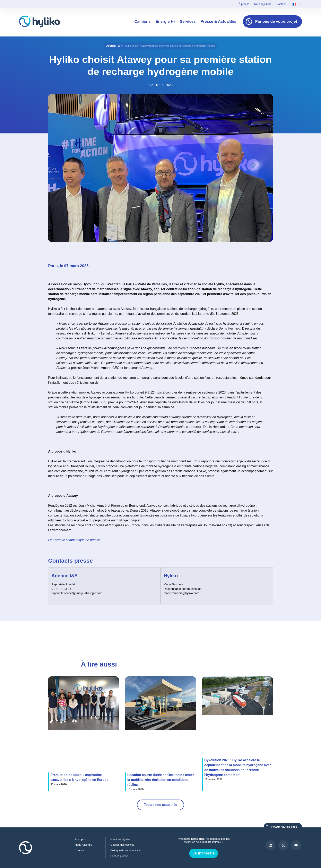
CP (120, 46)
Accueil (111, 46)
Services (188, 21)
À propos (244, 4)
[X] (283, 845)
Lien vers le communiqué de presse (74, 540)
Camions (142, 21)
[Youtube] (296, 845)
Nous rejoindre (263, 4)
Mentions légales (120, 839)
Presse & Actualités (219, 21)
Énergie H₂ (165, 21)
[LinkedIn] (270, 845)
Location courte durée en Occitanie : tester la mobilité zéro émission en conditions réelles (161, 780)
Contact (281, 4)
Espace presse (119, 856)
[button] (241, 632)
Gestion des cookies (123, 845)
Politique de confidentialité (126, 850)
